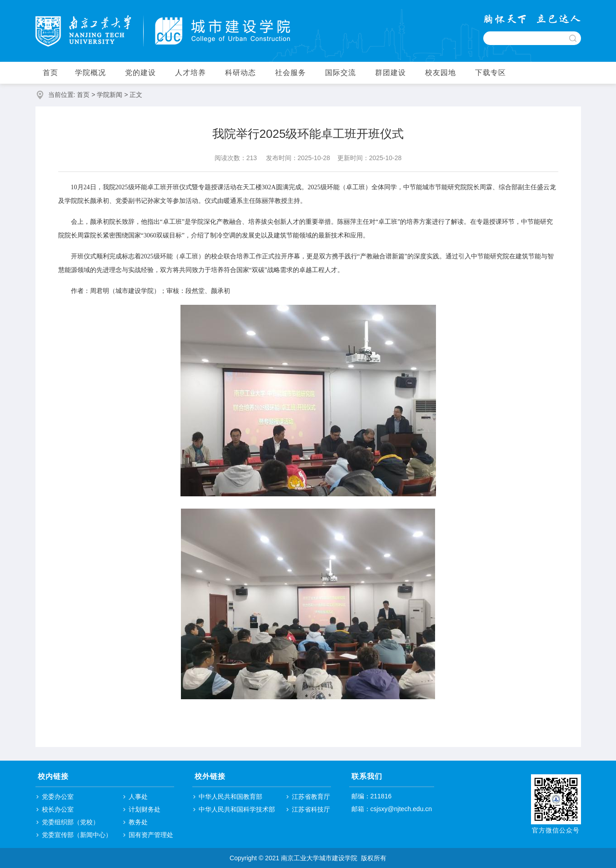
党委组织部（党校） (70, 822)
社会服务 (290, 73)
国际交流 (341, 73)
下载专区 (491, 73)
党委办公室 (58, 797)
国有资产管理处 (151, 835)
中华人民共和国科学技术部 (237, 809)
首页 (50, 73)
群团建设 (391, 73)
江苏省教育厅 (311, 797)
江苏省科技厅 (311, 809)
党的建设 (140, 73)
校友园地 (441, 73)
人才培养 (190, 73)
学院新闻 (110, 95)
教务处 (138, 822)
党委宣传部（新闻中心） (77, 835)
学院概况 (90, 73)
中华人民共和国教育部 (230, 797)
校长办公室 (58, 809)
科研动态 (240, 73)
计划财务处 (145, 809)
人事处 (138, 797)
